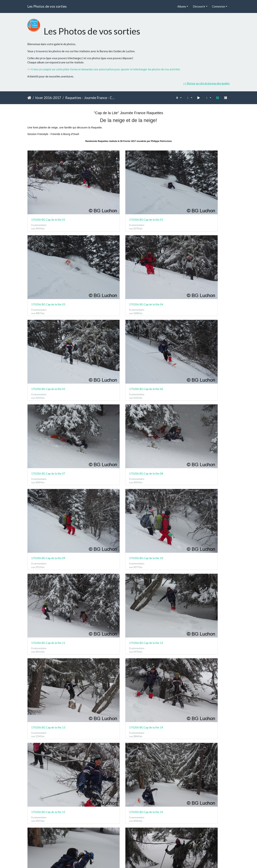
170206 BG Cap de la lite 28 (204, 505)
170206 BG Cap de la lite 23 (152, 452)
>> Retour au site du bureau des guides (206, 83)
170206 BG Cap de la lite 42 (100, 716)
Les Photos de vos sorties (47, 6)
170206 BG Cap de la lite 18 (100, 399)
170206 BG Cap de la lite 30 (100, 557)
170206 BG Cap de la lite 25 (48, 505)
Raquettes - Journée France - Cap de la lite (90, 98)
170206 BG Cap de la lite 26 (100, 505)
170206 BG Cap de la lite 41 (48, 716)
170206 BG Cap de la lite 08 (204, 241)
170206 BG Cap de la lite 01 (48, 188)
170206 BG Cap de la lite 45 (48, 768)
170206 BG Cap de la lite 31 (152, 557)
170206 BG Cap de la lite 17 (48, 399)
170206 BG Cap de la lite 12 (204, 293)
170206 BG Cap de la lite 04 (204, 188)
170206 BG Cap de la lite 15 (152, 346)
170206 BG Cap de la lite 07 (152, 241)
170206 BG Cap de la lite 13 (48, 346)
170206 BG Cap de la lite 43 (152, 716)
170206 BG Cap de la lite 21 (48, 452)
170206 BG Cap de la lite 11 (152, 293)
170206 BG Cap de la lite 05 (48, 241)
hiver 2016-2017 (48, 98)
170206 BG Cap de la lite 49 (48, 821)
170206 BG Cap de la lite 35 (152, 610)
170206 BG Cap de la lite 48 (204, 768)
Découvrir (199, 6)
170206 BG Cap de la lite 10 (100, 293)
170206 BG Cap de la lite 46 (100, 768)
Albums (182, 6)
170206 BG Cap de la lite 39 (152, 663)
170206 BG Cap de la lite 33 (48, 610)
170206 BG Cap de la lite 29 (48, 557)
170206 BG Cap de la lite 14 (100, 346)
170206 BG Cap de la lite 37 (48, 663)
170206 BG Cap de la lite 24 (204, 452)
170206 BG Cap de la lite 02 (100, 188)
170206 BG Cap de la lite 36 (204, 610)
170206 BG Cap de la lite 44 (204, 716)
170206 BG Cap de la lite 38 (100, 663)
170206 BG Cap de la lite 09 (48, 293)
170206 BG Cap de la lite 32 (204, 557)
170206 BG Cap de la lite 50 (100, 821)
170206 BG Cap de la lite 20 (204, 399)
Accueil (29, 98)
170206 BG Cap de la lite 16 (204, 346)
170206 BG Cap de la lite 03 (152, 188)
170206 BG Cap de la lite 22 (100, 452)
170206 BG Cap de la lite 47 (152, 768)
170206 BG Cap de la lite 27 (152, 505)
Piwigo (137, 860)
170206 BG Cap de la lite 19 (152, 399)
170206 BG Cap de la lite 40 (204, 663)
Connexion (219, 6)
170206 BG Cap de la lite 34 (100, 610)
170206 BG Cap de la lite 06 (100, 241)
